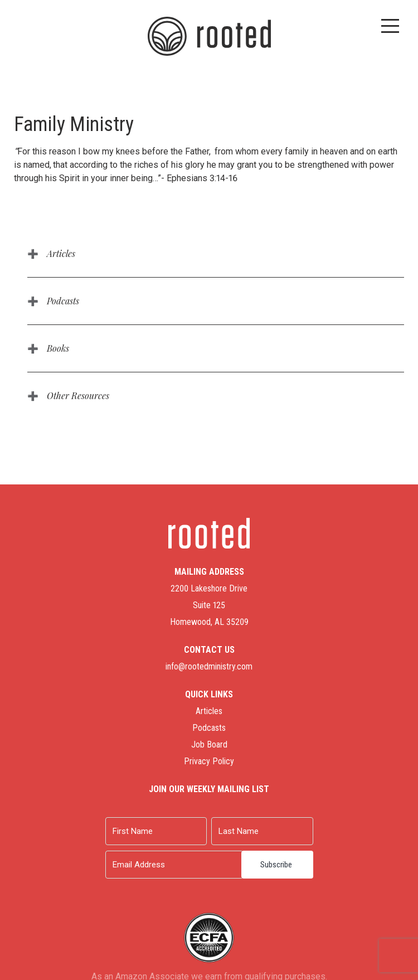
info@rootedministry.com (209, 666)
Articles (61, 253)
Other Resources (78, 396)
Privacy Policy (209, 761)
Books (58, 348)
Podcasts (63, 301)
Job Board (209, 744)
